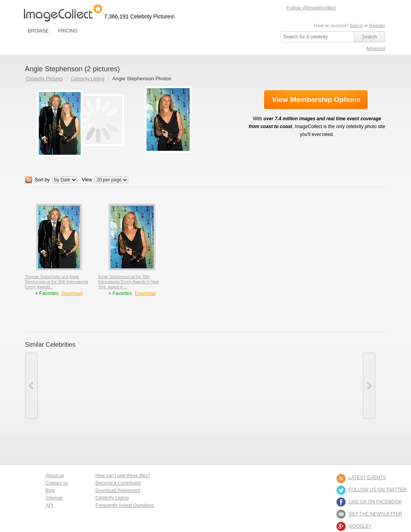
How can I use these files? (123, 476)
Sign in (356, 25)
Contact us (57, 483)
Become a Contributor (118, 483)
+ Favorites (48, 293)
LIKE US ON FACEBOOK (376, 502)
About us (55, 476)
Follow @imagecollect (311, 8)
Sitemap (54, 498)
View (87, 180)
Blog (50, 490)
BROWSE (38, 31)
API (49, 505)
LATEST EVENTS (368, 478)
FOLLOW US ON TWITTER (378, 490)
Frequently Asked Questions (125, 505)
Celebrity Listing (88, 79)
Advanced (376, 48)
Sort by (42, 180)
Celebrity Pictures (45, 79)
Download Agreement (118, 490)
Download (72, 293)
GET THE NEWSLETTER (376, 514)
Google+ (360, 526)
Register (377, 25)
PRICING (68, 31)
